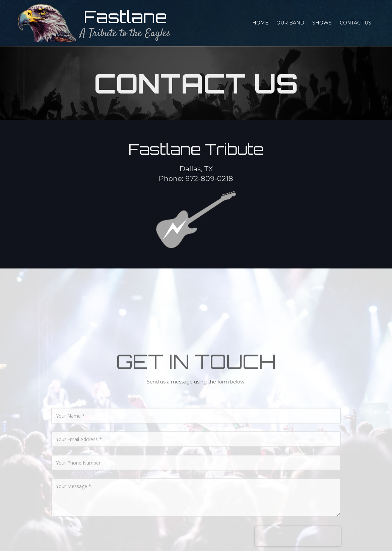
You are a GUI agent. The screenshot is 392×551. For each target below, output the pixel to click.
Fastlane (125, 17)
